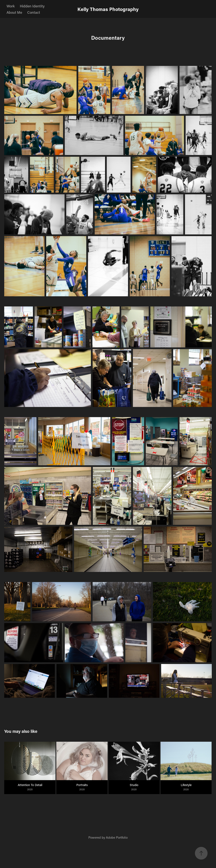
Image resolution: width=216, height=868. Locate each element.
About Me (14, 12)
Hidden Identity (32, 6)
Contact (34, 12)
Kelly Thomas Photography (108, 9)
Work (11, 6)
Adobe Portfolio (117, 837)
